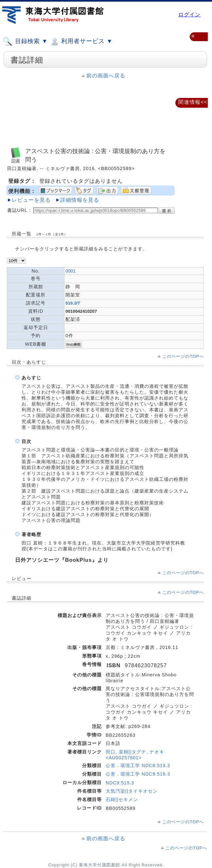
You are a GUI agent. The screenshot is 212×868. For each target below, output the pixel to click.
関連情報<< (193, 102)
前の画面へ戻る (106, 76)
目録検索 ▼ (25, 41)
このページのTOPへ (183, 356)
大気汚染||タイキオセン (132, 791)
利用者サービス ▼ (81, 41)
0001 (71, 271)
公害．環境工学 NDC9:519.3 (138, 774)
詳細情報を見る (80, 200)
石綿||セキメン (122, 799)
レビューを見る (31, 200)
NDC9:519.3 (120, 783)
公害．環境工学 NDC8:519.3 (138, 765)
